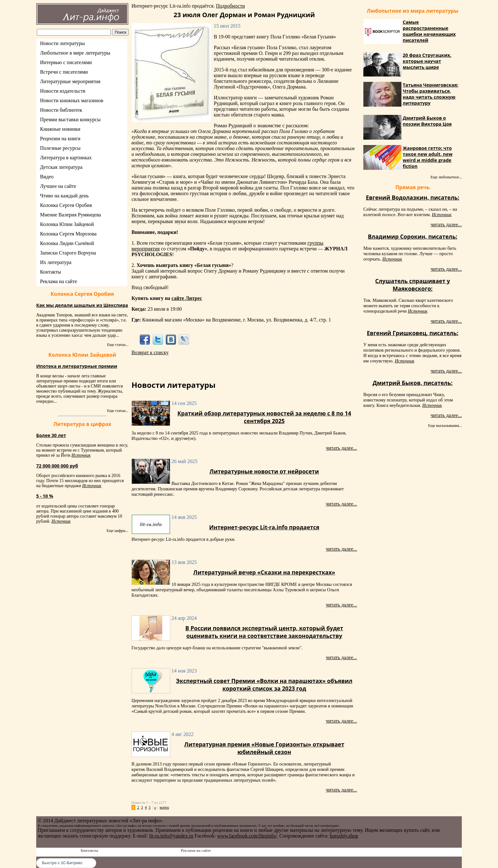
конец (164, 807)
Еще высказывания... (445, 426)
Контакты (50, 272)
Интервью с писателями (66, 62)
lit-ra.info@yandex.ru (171, 836)
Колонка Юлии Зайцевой (67, 224)
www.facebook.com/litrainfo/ (247, 836)
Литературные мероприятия (70, 81)
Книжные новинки (60, 129)
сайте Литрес (187, 298)
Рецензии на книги (60, 139)
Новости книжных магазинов (72, 100)
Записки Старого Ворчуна (68, 253)
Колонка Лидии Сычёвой (67, 243)
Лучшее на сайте (58, 186)
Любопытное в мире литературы (75, 53)
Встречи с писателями (64, 72)
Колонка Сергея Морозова (68, 234)
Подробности (230, 6)
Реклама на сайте (58, 281)
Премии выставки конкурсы (70, 119)
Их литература (56, 262)
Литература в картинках (66, 158)
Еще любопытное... (446, 177)
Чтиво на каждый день (64, 196)
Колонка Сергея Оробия (66, 205)
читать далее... (341, 448)
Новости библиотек (61, 110)
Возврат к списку (150, 352)
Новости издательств (63, 91)
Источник (81, 455)
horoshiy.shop (344, 836)
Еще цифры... (117, 531)
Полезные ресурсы (60, 148)
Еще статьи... (118, 345)
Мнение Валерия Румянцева (71, 215)
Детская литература (61, 167)
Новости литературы (62, 43)
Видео (47, 177)
